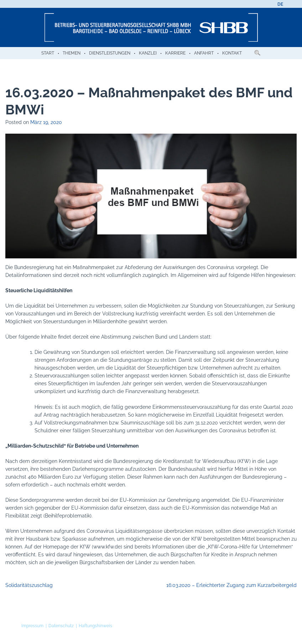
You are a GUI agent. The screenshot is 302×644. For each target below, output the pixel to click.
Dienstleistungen (110, 53)
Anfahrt (204, 53)
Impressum (32, 626)
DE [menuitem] (280, 4)
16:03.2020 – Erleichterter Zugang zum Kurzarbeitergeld (231, 585)
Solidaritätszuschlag (29, 585)
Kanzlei (148, 53)
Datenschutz (61, 626)
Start (48, 53)
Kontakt (232, 53)
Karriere (175, 53)
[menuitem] (280, 4)
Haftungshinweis (95, 626)
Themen (72, 53)
